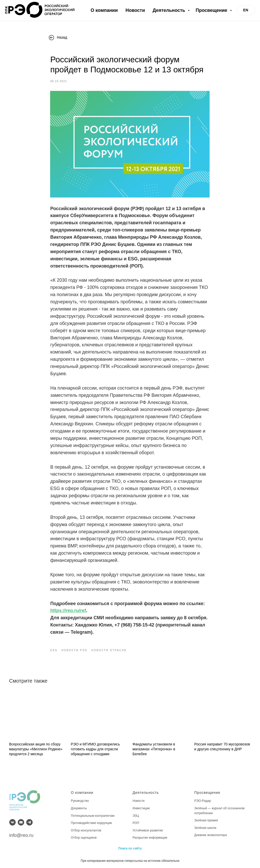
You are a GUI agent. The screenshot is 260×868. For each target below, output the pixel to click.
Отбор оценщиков (84, 837)
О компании (104, 10)
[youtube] (21, 822)
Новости (135, 10)
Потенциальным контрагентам (93, 815)
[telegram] (29, 822)
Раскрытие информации (150, 837)
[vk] (12, 822)
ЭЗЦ (136, 815)
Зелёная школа (205, 827)
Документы (79, 808)
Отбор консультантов (86, 830)
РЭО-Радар (203, 801)
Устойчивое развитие (148, 830)
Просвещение (212, 10)
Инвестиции (141, 808)
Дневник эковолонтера (211, 835)
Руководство (80, 801)
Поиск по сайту (130, 848)
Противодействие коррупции (92, 822)
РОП (136, 822)
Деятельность (169, 10)
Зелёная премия (206, 820)
